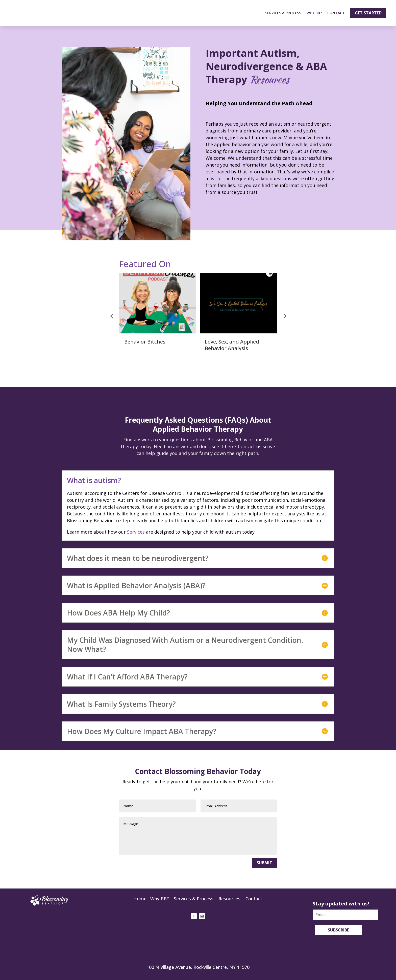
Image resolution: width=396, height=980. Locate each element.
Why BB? (314, 13)
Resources (229, 899)
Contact (336, 13)
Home (140, 899)
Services (136, 532)
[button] (112, 316)
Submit (264, 863)
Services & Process (283, 13)
